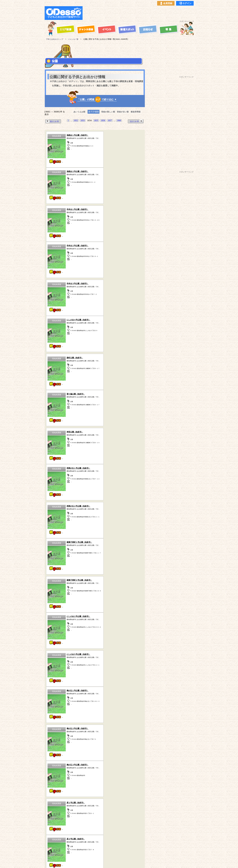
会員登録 (166, 3)
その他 (130, 709)
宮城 (86, 765)
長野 (55, 765)
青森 (63, 765)
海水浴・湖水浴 (130, 692)
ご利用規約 (67, 852)
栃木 (94, 762)
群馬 (86, 762)
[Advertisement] (139, 13)
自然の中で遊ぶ (95, 697)
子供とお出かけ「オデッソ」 (113, 843)
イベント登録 (120, 852)
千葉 (70, 762)
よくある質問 (104, 852)
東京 (55, 762)
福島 (94, 765)
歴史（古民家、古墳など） (57, 793)
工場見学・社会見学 (60, 705)
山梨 (48, 765)
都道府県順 (138, 112)
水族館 (130, 705)
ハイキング (60, 709)
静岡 (101, 762)
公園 (60, 701)
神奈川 (46, 762)
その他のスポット (115, 793)
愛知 (109, 762)
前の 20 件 (53, 121)
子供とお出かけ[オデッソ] (116, 862)
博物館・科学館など (130, 701)
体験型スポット (95, 701)
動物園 (130, 697)
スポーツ (60, 697)
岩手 (71, 765)
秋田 (79, 765)
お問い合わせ (135, 852)
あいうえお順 (78, 112)
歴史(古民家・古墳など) (95, 705)
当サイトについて (51, 852)
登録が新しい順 (108, 112)
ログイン (185, 3)
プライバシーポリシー (85, 852)
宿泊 (95, 692)
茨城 (78, 762)
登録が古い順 (124, 112)
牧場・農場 (95, 709)
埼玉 (63, 762)
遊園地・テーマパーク (60, 692)
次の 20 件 (136, 121)
